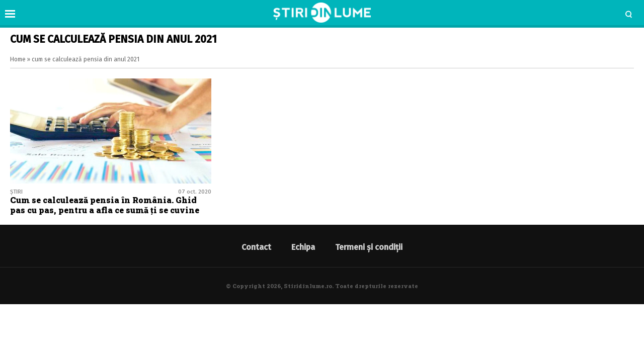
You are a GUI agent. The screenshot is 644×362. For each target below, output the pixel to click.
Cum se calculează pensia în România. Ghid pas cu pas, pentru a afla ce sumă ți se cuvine (105, 205)
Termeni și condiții (369, 247)
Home (18, 59)
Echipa (303, 247)
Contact (256, 247)
